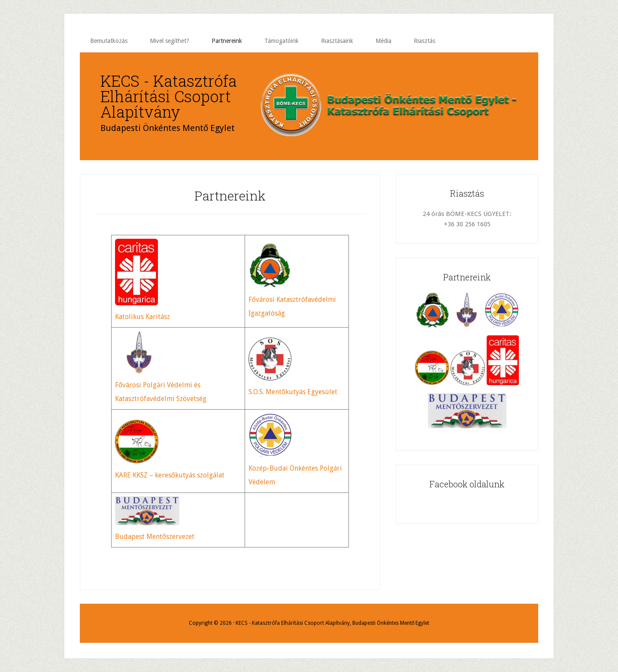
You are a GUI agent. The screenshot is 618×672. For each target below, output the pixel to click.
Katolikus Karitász (142, 317)
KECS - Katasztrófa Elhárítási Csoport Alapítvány (169, 96)
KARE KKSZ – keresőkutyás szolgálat (170, 475)
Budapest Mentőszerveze (153, 537)
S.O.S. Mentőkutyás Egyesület (293, 392)
